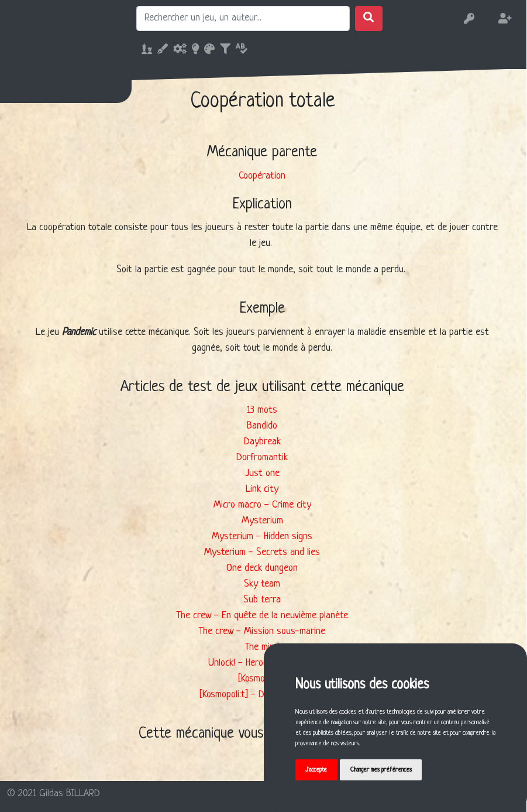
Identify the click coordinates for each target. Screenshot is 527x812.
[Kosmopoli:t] (262, 679)
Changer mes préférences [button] (382, 770)
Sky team (262, 584)
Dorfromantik (262, 458)
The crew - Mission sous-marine (262, 631)
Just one (262, 473)
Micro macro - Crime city (262, 505)
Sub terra (262, 600)
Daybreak (262, 442)
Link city (262, 489)
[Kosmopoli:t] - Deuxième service (262, 695)
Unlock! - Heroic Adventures (262, 663)
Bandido (262, 426)
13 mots (262, 410)
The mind (262, 647)
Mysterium (262, 521)
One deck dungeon (262, 568)
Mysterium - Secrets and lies (262, 552)
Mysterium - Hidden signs (262, 537)
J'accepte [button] (317, 770)
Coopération (262, 176)
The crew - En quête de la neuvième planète (262, 616)
